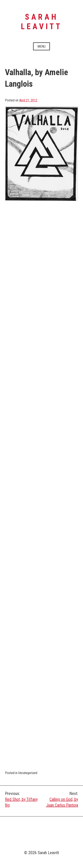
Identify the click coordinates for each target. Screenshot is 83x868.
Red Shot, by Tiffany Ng (23, 799)
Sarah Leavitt (41, 22)
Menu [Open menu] (41, 46)
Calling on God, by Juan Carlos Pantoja (60, 799)
